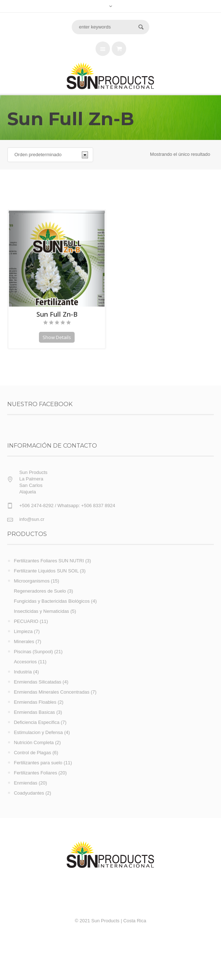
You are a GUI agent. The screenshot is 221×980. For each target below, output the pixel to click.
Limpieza (23, 631)
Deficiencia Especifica (36, 722)
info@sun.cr (32, 519)
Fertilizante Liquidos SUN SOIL (46, 571)
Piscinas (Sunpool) (33, 652)
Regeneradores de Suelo (40, 591)
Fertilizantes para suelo (38, 763)
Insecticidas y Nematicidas (41, 611)
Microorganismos (32, 581)
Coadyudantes (29, 793)
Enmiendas (25, 783)
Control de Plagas (32, 753)
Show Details (57, 337)
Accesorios (25, 662)
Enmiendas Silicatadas (37, 682)
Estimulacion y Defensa (38, 732)
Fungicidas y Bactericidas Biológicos (52, 601)
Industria (23, 672)
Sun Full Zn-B (57, 314)
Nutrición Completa (34, 742)
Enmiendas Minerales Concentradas (52, 692)
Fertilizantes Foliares (35, 773)
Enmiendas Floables (35, 702)
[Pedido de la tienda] (50, 155)
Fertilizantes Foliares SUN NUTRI (49, 561)
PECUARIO (26, 621)
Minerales (24, 641)
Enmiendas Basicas (34, 712)
